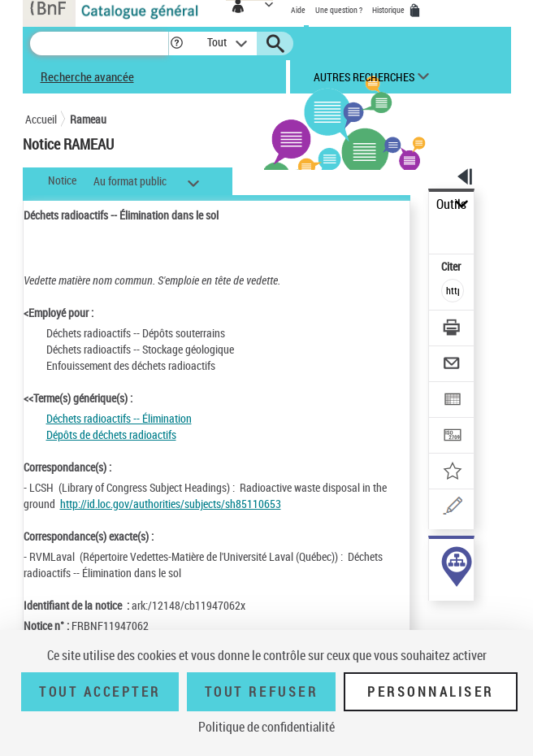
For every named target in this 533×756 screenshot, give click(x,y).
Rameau (88, 119)
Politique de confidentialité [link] (266, 727)
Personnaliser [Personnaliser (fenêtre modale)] (431, 692)
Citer (452, 266)
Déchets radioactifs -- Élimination (119, 418)
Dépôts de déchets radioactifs (111, 434)
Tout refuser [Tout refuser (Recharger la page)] (261, 692)
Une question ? (339, 10)
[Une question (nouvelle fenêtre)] (453, 508)
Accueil (41, 119)
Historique (389, 10)
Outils (451, 204)
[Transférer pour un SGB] (453, 437)
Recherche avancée (87, 76)
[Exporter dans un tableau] (453, 401)
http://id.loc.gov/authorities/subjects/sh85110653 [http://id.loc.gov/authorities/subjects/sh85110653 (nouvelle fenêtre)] (171, 504)
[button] (177, 43)
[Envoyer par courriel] (453, 365)
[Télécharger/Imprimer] (453, 330)
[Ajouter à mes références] (453, 473)
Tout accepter (100, 692)
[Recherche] (99, 43)
